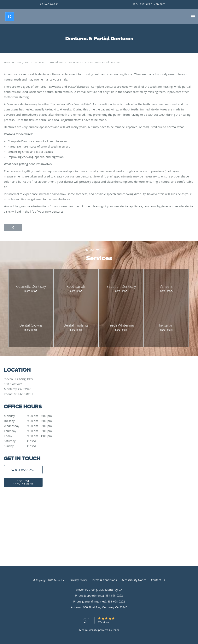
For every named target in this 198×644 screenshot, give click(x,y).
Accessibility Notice (134, 580)
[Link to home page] (7, 17)
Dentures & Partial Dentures (104, 62)
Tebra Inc (59, 580)
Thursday (32, 431)
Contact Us (158, 580)
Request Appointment (23, 482)
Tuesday (32, 421)
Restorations (76, 62)
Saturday (32, 441)
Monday (32, 416)
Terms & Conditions (104, 580)
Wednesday (32, 426)
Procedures (57, 62)
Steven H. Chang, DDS (16, 62)
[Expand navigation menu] (193, 17)
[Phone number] (23, 470)
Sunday (32, 446)
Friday (32, 436)
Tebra (116, 630)
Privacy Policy (78, 580)
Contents (39, 62)
